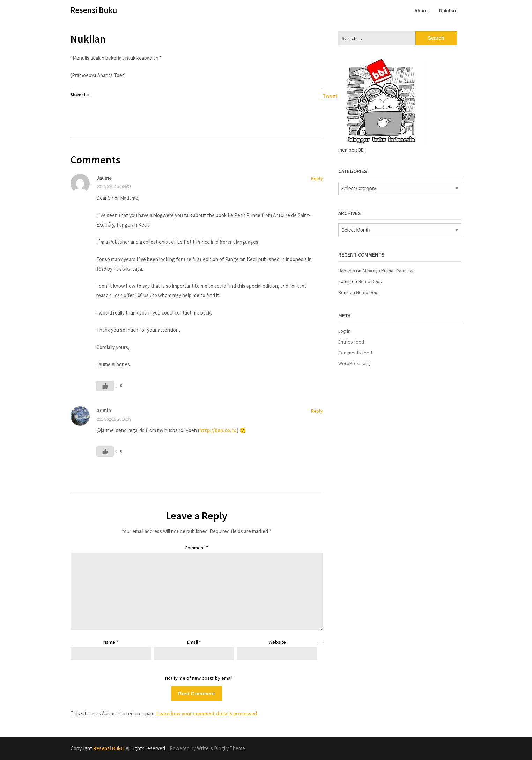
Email (194, 642)
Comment (196, 548)
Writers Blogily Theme (221, 748)
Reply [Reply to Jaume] (317, 179)
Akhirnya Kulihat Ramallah (389, 271)
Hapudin (347, 271)
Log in (344, 331)
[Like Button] (105, 386)
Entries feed (351, 342)
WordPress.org (354, 363)
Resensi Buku (94, 10)
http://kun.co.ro (218, 430)
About (421, 10)
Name (111, 642)
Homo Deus (370, 281)
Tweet (330, 95)
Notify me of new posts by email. (199, 678)
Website (277, 642)
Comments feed (355, 353)
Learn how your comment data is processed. (208, 713)
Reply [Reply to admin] (317, 411)
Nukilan (448, 10)
